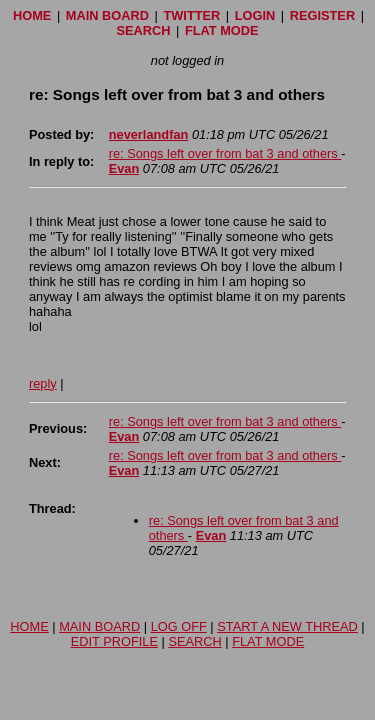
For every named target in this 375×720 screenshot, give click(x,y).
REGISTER (322, 15)
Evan (124, 168)
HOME (32, 15)
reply (43, 383)
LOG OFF (179, 626)
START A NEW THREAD (287, 626)
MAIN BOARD (107, 15)
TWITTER (191, 15)
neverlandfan (149, 134)
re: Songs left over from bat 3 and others (225, 153)
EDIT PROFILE (114, 641)
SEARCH (143, 30)
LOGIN (255, 15)
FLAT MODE (222, 30)
